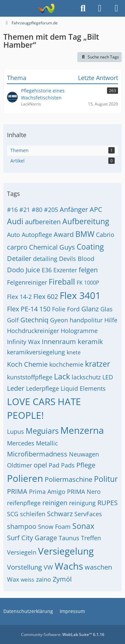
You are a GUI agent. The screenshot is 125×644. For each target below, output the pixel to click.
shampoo (22, 526)
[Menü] (116, 8)
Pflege (86, 465)
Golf (13, 320)
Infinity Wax (23, 342)
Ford (73, 309)
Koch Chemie (27, 364)
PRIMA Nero (84, 492)
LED (108, 377)
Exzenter (65, 270)
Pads (68, 465)
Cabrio (105, 235)
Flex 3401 (80, 295)
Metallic (47, 443)
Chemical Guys (52, 247)
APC (96, 209)
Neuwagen (84, 454)
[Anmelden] (100, 8)
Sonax (83, 526)
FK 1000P (88, 283)
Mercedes (21, 443)
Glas (106, 309)
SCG (13, 514)
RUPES (107, 503)
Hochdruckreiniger (33, 331)
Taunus (69, 538)
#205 (51, 210)
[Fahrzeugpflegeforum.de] (46, 8)
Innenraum (59, 342)
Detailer (19, 258)
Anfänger (74, 209)
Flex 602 (46, 296)
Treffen (91, 538)
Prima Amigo (47, 492)
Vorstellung (24, 567)
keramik (90, 342)
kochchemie (66, 364)
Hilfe (111, 320)
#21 (25, 210)
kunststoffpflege (30, 377)
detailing (45, 259)
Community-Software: (63, 634)
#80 (37, 210)
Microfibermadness (37, 454)
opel (40, 465)
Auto (13, 235)
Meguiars (42, 431)
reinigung (82, 503)
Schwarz (60, 514)
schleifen (33, 514)
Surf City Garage (32, 538)
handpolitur (86, 320)
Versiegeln (22, 552)
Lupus (15, 431)
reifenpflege (24, 503)
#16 (12, 210)
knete (74, 352)
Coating (90, 247)
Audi (15, 221)
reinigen (55, 503)
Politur (106, 479)
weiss (27, 580)
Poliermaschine (68, 479)
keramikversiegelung (36, 352)
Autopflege (37, 235)
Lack (62, 376)
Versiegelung (66, 551)
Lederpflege (42, 388)
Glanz (90, 309)
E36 (47, 270)
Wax (13, 579)
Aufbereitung (86, 221)
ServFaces (88, 514)
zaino (43, 579)
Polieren (25, 478)
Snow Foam (54, 527)
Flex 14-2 (19, 297)
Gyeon (59, 320)
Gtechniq (34, 320)
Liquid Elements (83, 388)
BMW (85, 234)
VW (48, 567)
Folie (59, 309)
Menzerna (82, 430)
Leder (16, 388)
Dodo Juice (23, 270)
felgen (88, 270)
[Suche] (83, 8)
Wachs (69, 566)
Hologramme (79, 331)
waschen (98, 567)
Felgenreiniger (27, 282)
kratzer (97, 364)
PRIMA (17, 491)
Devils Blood (77, 259)
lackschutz (86, 377)
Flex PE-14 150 (29, 309)
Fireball (62, 282)
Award (64, 234)
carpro (17, 247)
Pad (54, 465)
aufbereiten (43, 222)
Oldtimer (19, 465)
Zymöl (62, 579)
